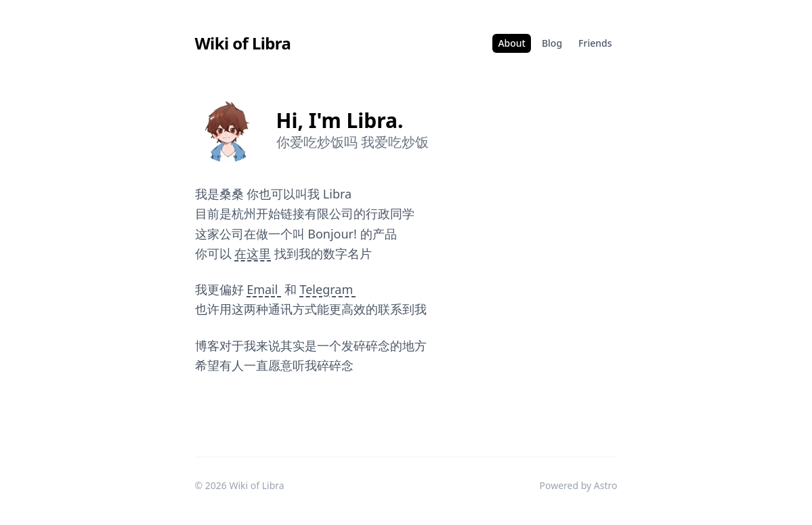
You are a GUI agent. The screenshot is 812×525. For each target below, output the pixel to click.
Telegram (327, 289)
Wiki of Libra (243, 43)
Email (264, 289)
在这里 (253, 253)
